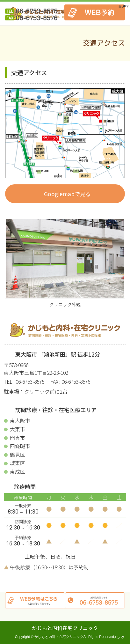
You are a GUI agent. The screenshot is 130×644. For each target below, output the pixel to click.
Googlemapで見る (67, 194)
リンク (119, 637)
